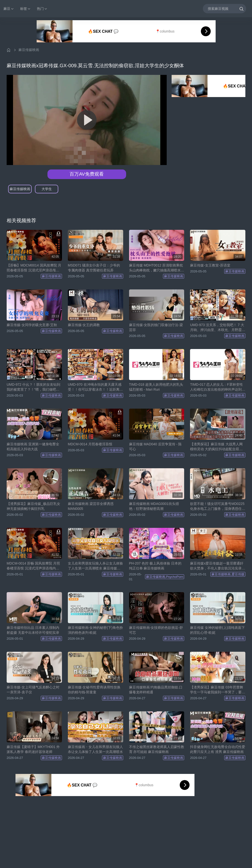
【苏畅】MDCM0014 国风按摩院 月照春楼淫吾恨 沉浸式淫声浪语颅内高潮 (34, 268)
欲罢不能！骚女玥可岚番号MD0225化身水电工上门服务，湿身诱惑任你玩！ (218, 506)
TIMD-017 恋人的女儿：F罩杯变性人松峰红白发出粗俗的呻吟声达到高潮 (218, 387)
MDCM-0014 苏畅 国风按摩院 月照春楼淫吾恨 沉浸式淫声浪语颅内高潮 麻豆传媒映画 (33, 566)
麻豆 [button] (9, 9)
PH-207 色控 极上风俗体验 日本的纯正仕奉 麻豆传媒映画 (155, 566)
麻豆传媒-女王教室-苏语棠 (210, 265)
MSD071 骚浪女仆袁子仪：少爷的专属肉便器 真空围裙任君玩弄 (94, 268)
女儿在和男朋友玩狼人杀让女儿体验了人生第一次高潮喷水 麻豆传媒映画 (95, 566)
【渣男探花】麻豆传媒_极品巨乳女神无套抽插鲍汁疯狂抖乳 (33, 506)
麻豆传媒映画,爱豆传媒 (228, 574)
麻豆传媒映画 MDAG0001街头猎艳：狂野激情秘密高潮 (154, 506)
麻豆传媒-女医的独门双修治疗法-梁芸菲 (156, 327)
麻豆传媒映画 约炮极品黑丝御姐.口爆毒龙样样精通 (156, 690)
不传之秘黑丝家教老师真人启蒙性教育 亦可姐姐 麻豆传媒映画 (157, 749)
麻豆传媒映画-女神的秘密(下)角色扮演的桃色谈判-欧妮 (95, 630)
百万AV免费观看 (87, 174)
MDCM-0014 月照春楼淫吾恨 (90, 444)
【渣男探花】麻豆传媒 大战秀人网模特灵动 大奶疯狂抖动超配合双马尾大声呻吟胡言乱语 (216, 447)
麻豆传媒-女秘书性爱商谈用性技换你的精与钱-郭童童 (94, 690)
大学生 (47, 189)
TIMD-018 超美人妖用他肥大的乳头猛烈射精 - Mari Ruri (156, 387)
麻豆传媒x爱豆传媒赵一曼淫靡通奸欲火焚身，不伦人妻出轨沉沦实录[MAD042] (217, 566)
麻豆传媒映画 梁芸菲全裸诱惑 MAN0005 (91, 506)
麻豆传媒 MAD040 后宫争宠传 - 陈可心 (156, 447)
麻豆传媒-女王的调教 (84, 325)
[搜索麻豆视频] (224, 8)
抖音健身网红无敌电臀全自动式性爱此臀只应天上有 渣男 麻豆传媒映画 (218, 749)
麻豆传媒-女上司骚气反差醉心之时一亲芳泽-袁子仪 (33, 690)
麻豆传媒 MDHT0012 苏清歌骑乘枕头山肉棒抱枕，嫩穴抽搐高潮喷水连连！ (157, 268)
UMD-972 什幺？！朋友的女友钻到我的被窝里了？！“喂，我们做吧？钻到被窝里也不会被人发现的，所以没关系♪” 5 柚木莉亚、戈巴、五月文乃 (34, 387)
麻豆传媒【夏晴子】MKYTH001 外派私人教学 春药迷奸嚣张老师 (33, 749)
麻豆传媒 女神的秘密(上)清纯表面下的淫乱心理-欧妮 (217, 630)
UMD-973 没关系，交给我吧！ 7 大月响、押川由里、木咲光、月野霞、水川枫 (218, 328)
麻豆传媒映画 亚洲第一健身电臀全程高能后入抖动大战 (33, 447)
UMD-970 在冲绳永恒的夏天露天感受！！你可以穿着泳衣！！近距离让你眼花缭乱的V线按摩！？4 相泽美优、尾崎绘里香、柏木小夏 (95, 387)
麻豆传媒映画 (29, 50)
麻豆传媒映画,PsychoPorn (165, 577)
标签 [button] (26, 9)
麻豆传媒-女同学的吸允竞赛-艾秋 (32, 325)
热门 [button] (42, 9)
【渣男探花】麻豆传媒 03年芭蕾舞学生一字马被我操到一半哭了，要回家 (218, 690)
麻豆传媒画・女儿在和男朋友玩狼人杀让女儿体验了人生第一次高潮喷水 (95, 749)
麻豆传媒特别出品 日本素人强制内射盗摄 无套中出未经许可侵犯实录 (33, 630)
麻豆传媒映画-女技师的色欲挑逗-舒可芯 (156, 630)
